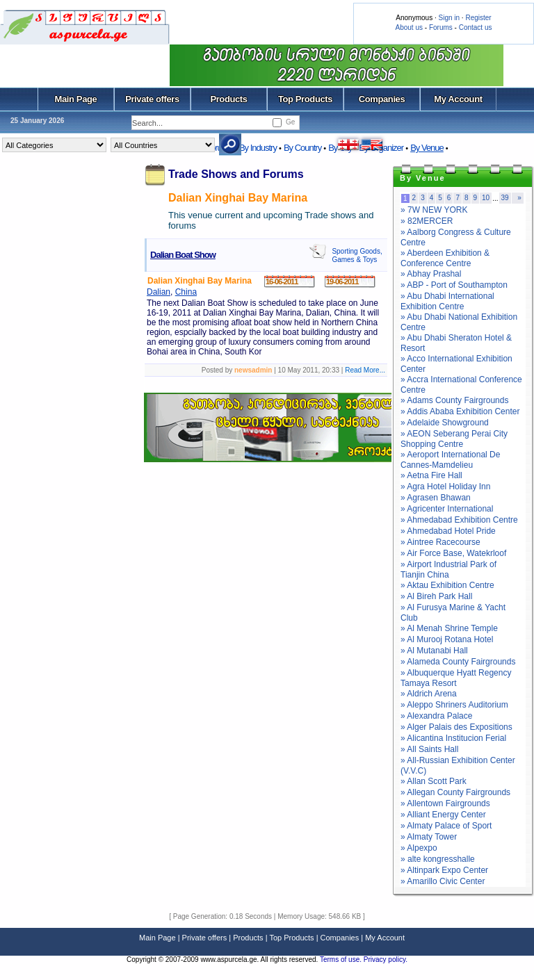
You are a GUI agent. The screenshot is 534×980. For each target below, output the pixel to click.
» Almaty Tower (429, 837)
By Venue (427, 148)
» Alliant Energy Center (443, 815)
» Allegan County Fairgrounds (455, 792)
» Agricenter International (447, 509)
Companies (382, 99)
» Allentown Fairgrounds (445, 803)
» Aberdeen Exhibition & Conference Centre (445, 258)
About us (409, 27)
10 (486, 198)
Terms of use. (342, 959)
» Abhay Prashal (431, 274)
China (186, 292)
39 (505, 198)
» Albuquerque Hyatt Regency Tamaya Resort (456, 678)
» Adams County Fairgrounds (454, 400)
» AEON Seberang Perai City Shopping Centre (454, 439)
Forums (441, 27)
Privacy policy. (386, 959)
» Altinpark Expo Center (444, 870)
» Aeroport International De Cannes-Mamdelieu (450, 460)
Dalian (159, 292)
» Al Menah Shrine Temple (449, 628)
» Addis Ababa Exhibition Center (460, 411)
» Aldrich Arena (429, 694)
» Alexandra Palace (436, 716)
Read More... (365, 370)
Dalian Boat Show (183, 255)
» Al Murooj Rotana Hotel (447, 639)
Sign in (449, 18)
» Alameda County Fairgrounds (458, 662)
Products (228, 99)
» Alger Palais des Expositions (456, 727)
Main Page (76, 99)
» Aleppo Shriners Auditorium (454, 705)
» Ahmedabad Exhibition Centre (459, 520)
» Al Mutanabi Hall (434, 651)
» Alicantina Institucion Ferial (453, 738)
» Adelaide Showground (445, 423)
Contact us (476, 27)
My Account (458, 99)
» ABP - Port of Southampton (454, 285)
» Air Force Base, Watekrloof (453, 553)
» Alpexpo (419, 848)
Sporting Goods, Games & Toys (357, 255)
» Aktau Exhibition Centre (447, 585)
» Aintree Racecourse (440, 542)
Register (478, 18)
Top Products (305, 99)
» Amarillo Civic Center (443, 881)
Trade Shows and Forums (236, 174)
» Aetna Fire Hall (431, 475)
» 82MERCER (427, 221)
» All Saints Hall (429, 749)
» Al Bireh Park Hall (436, 596)
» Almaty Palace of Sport (446, 826)
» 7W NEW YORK (434, 210)
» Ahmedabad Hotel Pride (448, 531)
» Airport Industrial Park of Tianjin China (448, 570)
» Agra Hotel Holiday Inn (445, 487)
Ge (290, 122)
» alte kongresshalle (438, 859)
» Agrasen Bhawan (436, 498)
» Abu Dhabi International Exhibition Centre (447, 301)
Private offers (152, 99)
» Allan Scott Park (434, 781)
